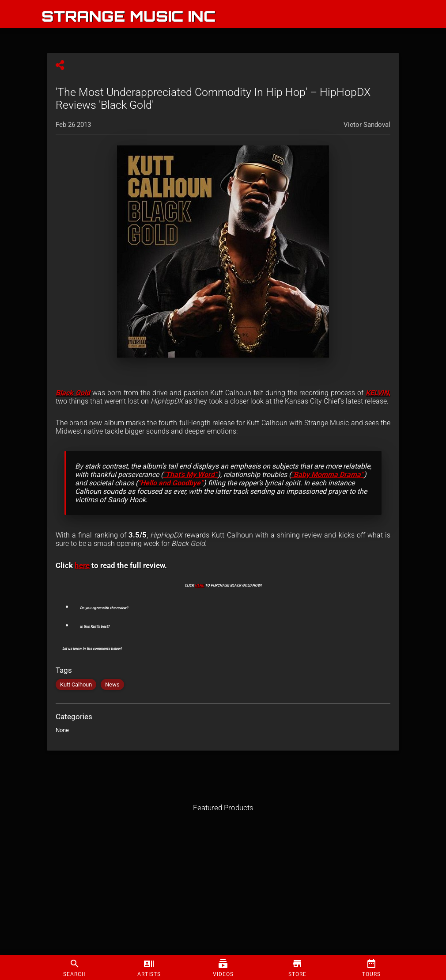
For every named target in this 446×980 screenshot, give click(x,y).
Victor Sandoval (367, 125)
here (82, 565)
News (112, 684)
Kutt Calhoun (76, 684)
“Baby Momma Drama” (327, 475)
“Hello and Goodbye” (171, 483)
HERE (199, 585)
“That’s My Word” (190, 475)
